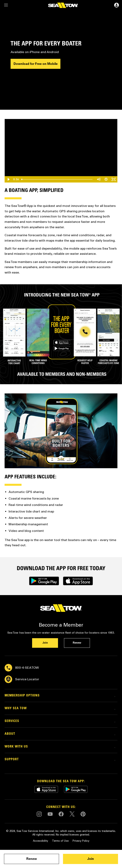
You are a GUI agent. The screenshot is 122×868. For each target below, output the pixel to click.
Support (12, 759)
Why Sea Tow (16, 708)
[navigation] (6, 5)
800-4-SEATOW (22, 668)
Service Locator (22, 679)
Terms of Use (60, 841)
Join (91, 859)
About (10, 734)
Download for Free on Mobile (36, 64)
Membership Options (22, 696)
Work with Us (16, 747)
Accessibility (40, 841)
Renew (32, 859)
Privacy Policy (81, 841)
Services (12, 721)
